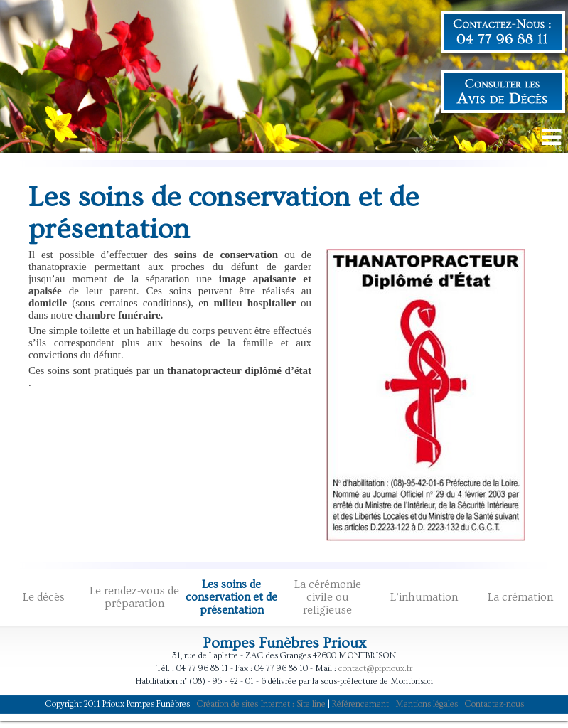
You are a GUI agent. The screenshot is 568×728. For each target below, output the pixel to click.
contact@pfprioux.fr (375, 669)
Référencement (360, 704)
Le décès (44, 597)
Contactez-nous (494, 704)
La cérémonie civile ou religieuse (328, 597)
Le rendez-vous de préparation (134, 597)
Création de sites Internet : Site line (261, 704)
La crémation (520, 597)
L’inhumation (424, 597)
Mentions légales (427, 704)
